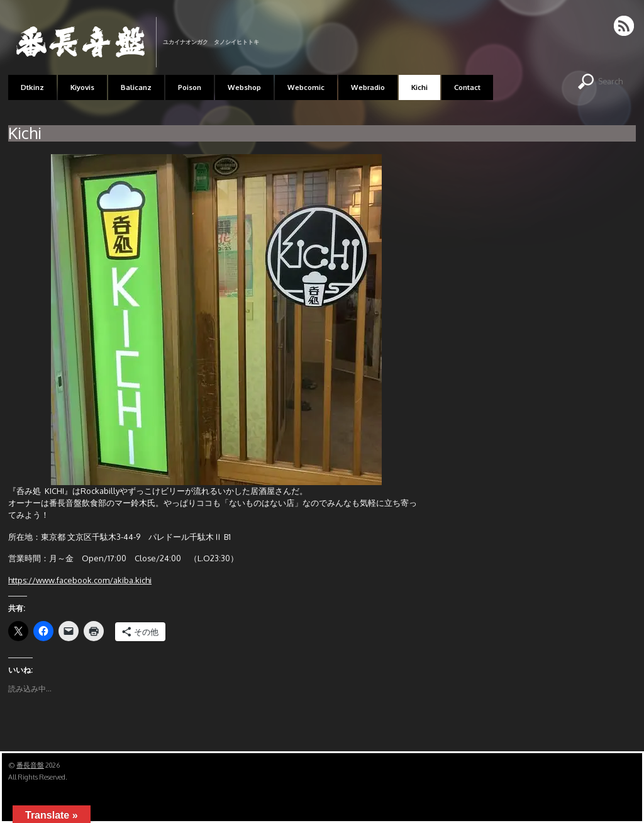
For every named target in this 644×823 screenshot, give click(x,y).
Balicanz (136, 87)
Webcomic (306, 87)
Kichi (419, 87)
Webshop (244, 87)
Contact (467, 87)
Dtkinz (32, 87)
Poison (190, 87)
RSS (625, 26)
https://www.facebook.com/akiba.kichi (80, 580)
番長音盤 (30, 765)
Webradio (368, 87)
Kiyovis (82, 87)
